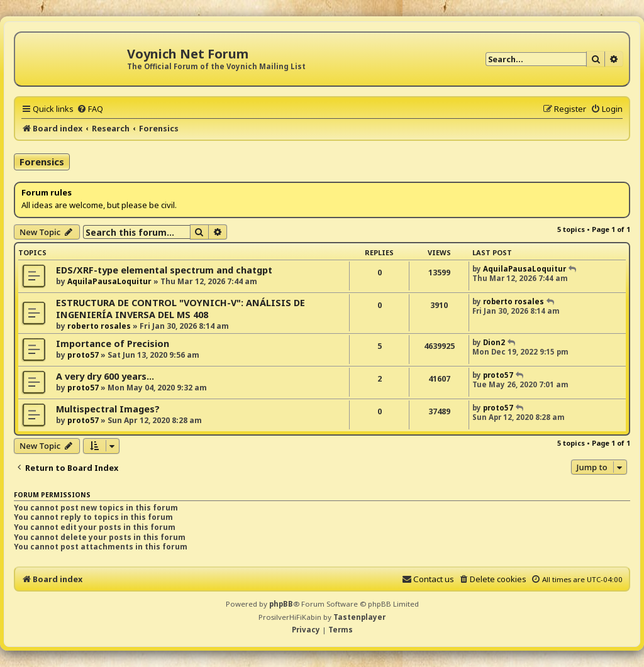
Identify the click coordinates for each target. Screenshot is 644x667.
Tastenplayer (359, 617)
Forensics (42, 162)
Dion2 (494, 342)
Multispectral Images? (108, 409)
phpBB (281, 604)
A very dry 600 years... (105, 376)
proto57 (83, 355)
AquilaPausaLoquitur (109, 281)
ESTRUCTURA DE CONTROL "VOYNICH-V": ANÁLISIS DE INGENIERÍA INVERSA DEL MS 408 (180, 309)
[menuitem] (90, 109)
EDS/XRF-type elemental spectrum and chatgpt (164, 270)
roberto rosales (99, 326)
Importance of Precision (113, 344)
